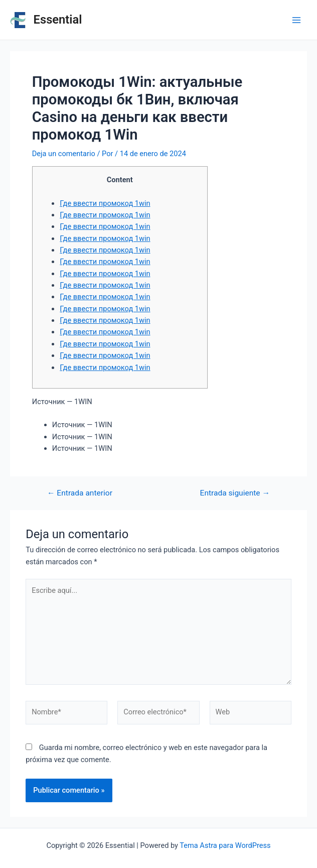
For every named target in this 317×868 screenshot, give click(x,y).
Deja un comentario (64, 154)
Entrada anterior (80, 493)
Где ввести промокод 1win (105, 203)
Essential (58, 20)
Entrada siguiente (235, 493)
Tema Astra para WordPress (225, 845)
